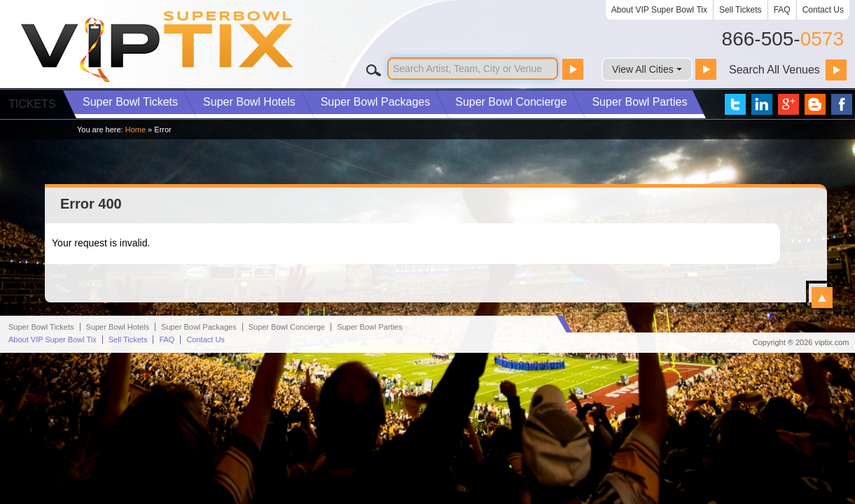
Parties (639, 102)
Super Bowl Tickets (41, 478)
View (822, 297)
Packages (376, 102)
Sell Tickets (741, 10)
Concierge (511, 102)
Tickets (130, 102)
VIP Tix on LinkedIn (762, 104)
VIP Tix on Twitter (735, 104)
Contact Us (823, 10)
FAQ (782, 10)
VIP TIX (158, 47)
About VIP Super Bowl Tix (659, 10)
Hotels (249, 102)
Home (135, 129)
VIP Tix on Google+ (788, 104)
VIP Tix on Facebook (842, 104)
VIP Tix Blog (815, 104)
